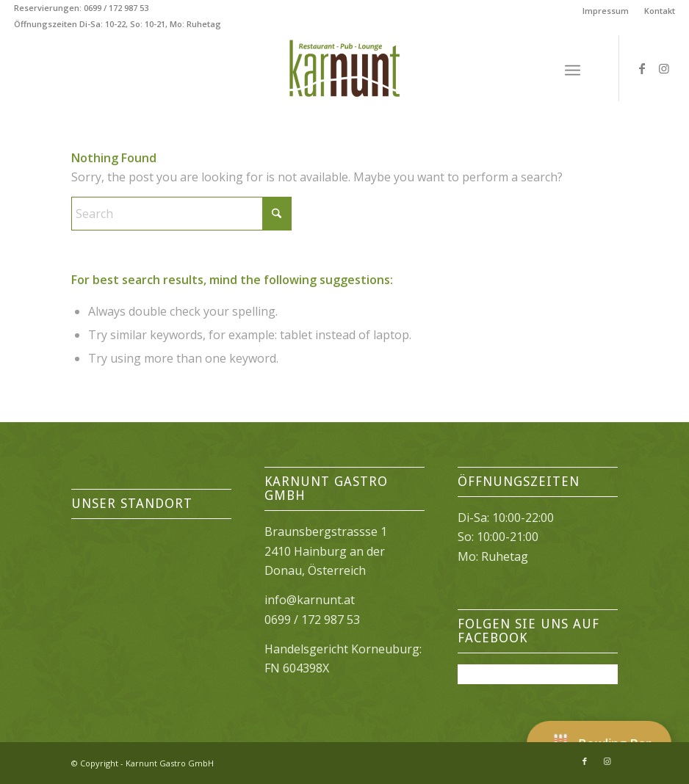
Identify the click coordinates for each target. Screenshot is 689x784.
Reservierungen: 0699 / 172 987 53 (81, 8)
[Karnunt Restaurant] (344, 68)
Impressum (606, 11)
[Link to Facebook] (642, 68)
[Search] (181, 214)
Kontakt (660, 11)
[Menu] (573, 68)
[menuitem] (606, 11)
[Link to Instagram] (664, 68)
